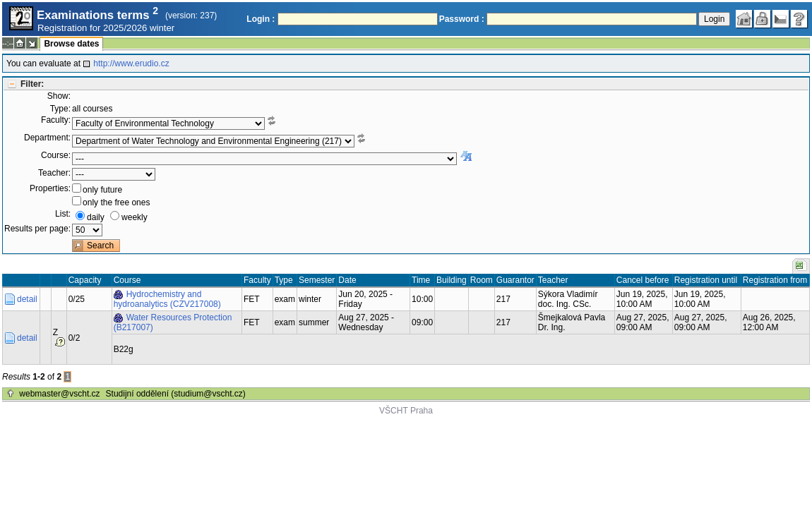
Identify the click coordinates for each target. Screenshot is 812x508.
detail (27, 299)
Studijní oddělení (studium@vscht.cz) (176, 394)
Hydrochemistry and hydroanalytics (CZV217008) (167, 299)
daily (96, 217)
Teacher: (54, 173)
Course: (56, 155)
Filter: (32, 84)
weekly (135, 217)
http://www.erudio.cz (131, 64)
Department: (47, 138)
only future (102, 190)
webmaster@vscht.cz (59, 394)
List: (63, 214)
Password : (462, 19)
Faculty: (56, 120)
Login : (261, 19)
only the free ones (116, 202)
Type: (60, 109)
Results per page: (37, 229)
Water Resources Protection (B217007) (173, 322)
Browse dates (71, 44)
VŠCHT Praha (406, 411)
